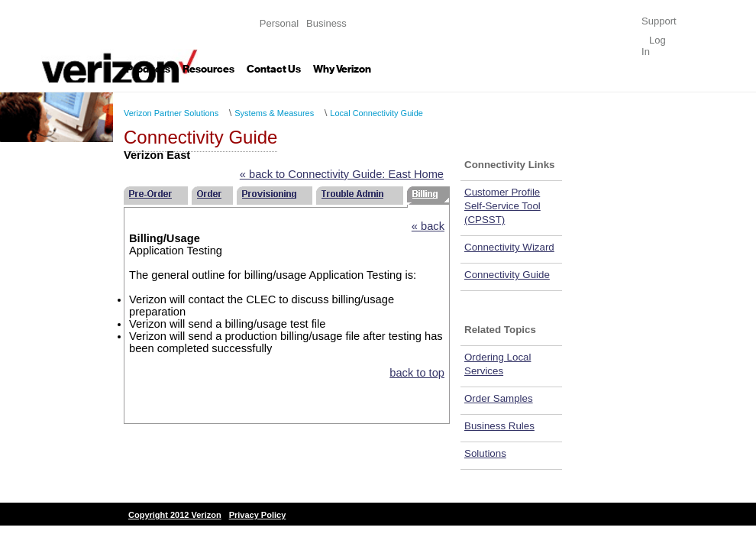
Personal (279, 23)
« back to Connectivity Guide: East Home (342, 174)
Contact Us (274, 69)
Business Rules (499, 426)
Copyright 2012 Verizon (175, 515)
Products (148, 69)
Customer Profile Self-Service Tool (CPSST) (502, 206)
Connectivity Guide (507, 275)
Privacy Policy (258, 515)
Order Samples (499, 398)
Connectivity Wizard (509, 247)
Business (326, 23)
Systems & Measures (274, 113)
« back (428, 226)
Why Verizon (342, 69)
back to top (417, 373)
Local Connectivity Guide (376, 113)
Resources (208, 69)
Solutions (485, 453)
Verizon (119, 41)
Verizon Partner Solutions (171, 113)
